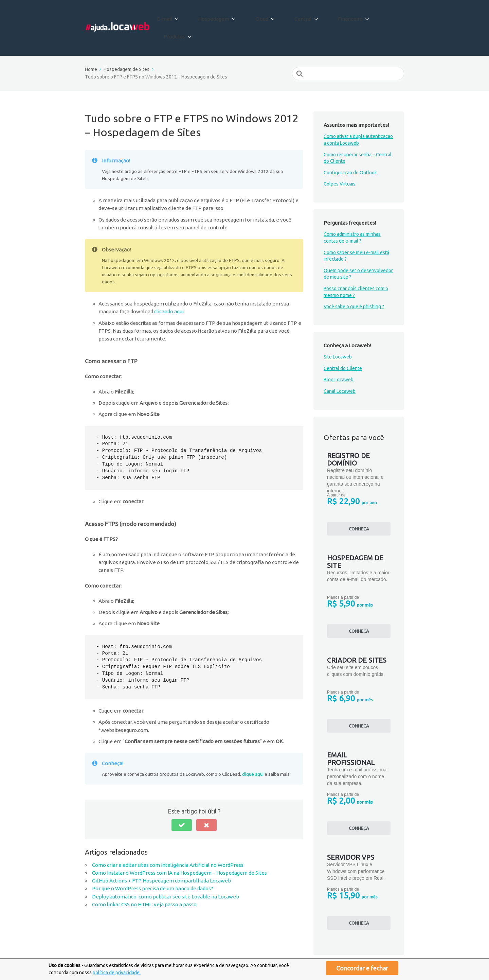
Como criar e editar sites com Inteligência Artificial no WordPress (168, 842)
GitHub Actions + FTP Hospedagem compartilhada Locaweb (161, 857)
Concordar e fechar (362, 968)
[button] (182, 802)
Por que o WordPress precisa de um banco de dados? (153, 865)
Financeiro (341, 16)
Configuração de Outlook (350, 150)
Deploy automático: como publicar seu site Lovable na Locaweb (166, 873)
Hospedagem (224, 16)
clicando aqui (169, 288)
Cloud (266, 16)
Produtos (384, 16)
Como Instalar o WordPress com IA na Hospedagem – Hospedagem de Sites (179, 850)
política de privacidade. (117, 973)
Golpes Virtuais (340, 161)
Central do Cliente (343, 345)
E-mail (181, 16)
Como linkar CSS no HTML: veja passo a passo (144, 881)
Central (300, 16)
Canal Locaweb (340, 368)
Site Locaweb (338, 334)
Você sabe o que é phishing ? (354, 283)
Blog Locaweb (339, 356)
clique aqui (253, 751)
